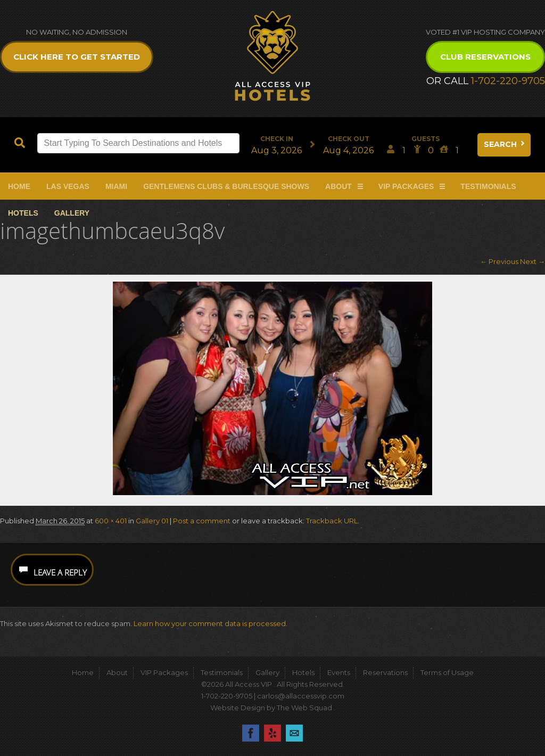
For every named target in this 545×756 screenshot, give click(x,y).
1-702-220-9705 (508, 81)
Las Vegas (68, 186)
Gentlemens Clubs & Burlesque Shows (226, 186)
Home (19, 186)
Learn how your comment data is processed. (210, 623)
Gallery (72, 213)
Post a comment (202, 521)
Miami (116, 186)
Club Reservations (485, 57)
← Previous (499, 261)
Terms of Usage (447, 672)
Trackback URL (332, 521)
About (338, 186)
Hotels (23, 213)
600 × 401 (111, 521)
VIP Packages (406, 186)
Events (339, 672)
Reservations (385, 672)
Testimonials (488, 186)
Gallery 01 (152, 521)
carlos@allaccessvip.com (301, 696)
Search (505, 144)
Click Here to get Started (77, 57)
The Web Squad (305, 708)
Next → (532, 261)
